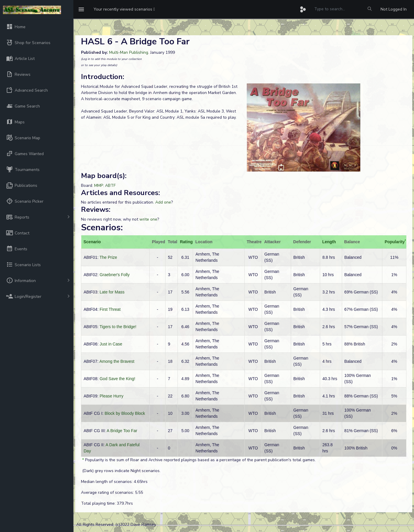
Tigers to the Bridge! (118, 327)
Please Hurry (111, 396)
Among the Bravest (117, 361)
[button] (124, 9)
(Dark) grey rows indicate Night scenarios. (121, 471)
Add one (163, 202)
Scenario (92, 242)
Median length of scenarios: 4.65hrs (114, 482)
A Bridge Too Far (122, 431)
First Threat (110, 309)
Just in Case (111, 344)
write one (148, 219)
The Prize (108, 257)
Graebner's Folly (114, 275)
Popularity (395, 242)
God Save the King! (117, 379)
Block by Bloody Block (125, 413)
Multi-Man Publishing (129, 52)
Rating (186, 242)
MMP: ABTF (105, 186)
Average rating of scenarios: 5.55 (112, 492)
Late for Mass (112, 292)
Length (329, 242)
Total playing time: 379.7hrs (107, 503)
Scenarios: (102, 228)
